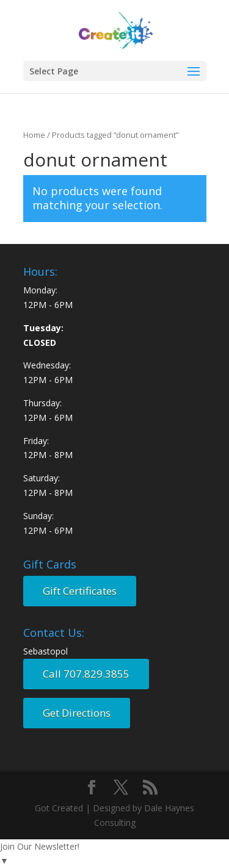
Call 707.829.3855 (86, 674)
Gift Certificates (80, 591)
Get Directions (77, 713)
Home (34, 135)
